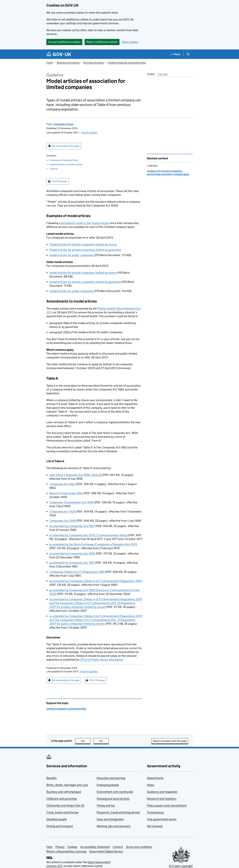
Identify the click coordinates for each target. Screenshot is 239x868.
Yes (86, 741)
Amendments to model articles (66, 164)
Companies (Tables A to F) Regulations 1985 (77, 572)
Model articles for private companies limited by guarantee (85, 250)
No (104, 741)
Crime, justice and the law (62, 812)
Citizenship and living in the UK (65, 805)
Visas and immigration (110, 819)
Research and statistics (162, 799)
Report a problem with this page (170, 741)
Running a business (94, 63)
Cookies (72, 847)
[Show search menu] (188, 54)
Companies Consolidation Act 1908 (71, 502)
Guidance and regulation (162, 792)
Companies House (63, 124)
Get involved (155, 826)
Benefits (52, 778)
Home (50, 63)
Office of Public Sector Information (101, 660)
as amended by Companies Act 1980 (72, 554)
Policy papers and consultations (167, 805)
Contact (118, 847)
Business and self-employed (64, 792)
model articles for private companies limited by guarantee (85, 282)
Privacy (60, 847)
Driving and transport (60, 826)
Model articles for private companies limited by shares (83, 244)
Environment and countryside (115, 792)
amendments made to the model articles (84, 223)
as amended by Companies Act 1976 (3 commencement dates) (88, 535)
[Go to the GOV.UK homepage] (59, 54)
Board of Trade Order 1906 (66, 493)
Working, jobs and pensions (114, 826)
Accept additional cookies (64, 42)
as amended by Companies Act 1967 (72, 526)
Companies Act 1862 (62, 484)
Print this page (60, 181)
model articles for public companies (72, 255)
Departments (155, 778)
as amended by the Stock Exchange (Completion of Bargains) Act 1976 (93, 544)
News (151, 785)
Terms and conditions (139, 847)
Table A (54, 169)
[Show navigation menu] (175, 54)
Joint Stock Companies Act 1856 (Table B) (76, 475)
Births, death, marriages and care (67, 785)
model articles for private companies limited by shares (83, 273)
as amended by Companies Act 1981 (72, 563)
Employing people (108, 785)
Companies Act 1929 (62, 512)
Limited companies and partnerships (127, 63)
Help (49, 847)
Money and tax (106, 805)
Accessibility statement (95, 847)
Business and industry (68, 63)
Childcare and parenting (61, 799)
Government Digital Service (106, 851)
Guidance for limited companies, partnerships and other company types (168, 173)
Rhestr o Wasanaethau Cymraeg (66, 851)
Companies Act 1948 (62, 521)
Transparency (155, 812)
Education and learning (111, 778)
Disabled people (57, 819)
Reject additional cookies (102, 42)
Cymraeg (163, 74)
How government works (162, 819)
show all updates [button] (88, 671)
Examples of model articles (64, 160)
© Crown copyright (181, 866)
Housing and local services (113, 799)
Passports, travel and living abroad (118, 812)
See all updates (89, 133)
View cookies (130, 42)
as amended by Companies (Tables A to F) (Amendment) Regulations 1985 (96, 581)
